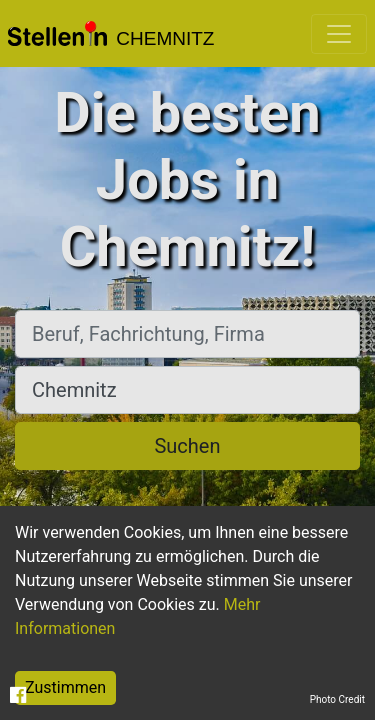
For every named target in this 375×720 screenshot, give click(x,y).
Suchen (187, 446)
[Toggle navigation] (339, 34)
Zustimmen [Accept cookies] (65, 687)
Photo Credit (337, 699)
